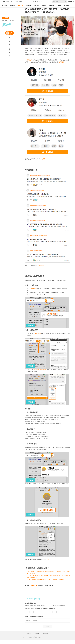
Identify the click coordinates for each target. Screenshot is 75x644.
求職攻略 (12, 5)
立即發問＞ (62, 62)
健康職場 (6, 18)
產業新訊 (5, 5)
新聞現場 (52, 5)
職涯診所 (5, 26)
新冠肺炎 (9, 23)
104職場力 (34, 585)
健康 (4, 23)
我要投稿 (29, 634)
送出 (48, 626)
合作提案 (37, 634)
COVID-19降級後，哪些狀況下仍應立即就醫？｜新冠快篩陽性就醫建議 (46, 579)
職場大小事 (21, 5)
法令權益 (44, 5)
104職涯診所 (28, 60)
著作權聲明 (45, 634)
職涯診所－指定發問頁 (40, 370)
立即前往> (50, 560)
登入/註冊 (70, 2)
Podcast (59, 5)
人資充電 (36, 5)
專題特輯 (29, 5)
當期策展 (67, 5)
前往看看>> (43, 159)
